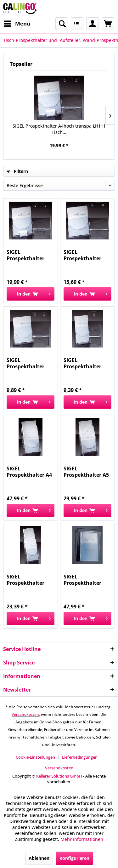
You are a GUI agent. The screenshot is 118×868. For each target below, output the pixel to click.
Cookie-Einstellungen (35, 757)
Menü (17, 23)
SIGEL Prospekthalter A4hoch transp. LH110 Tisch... (83, 255)
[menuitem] (17, 24)
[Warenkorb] (108, 24)
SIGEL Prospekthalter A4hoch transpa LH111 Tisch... (59, 129)
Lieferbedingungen (80, 757)
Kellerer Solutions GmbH (59, 776)
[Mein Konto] (93, 24)
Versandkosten (25, 714)
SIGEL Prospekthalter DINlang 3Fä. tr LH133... (25, 580)
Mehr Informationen (82, 839)
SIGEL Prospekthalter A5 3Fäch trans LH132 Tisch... (87, 472)
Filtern (17, 171)
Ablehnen (39, 858)
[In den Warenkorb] (31, 294)
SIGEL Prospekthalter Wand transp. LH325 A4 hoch (82, 580)
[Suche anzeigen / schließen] (62, 24)
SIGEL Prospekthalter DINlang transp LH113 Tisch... (83, 363)
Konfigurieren (74, 858)
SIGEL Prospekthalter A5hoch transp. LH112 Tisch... (26, 363)
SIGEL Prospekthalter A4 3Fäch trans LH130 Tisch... (30, 472)
